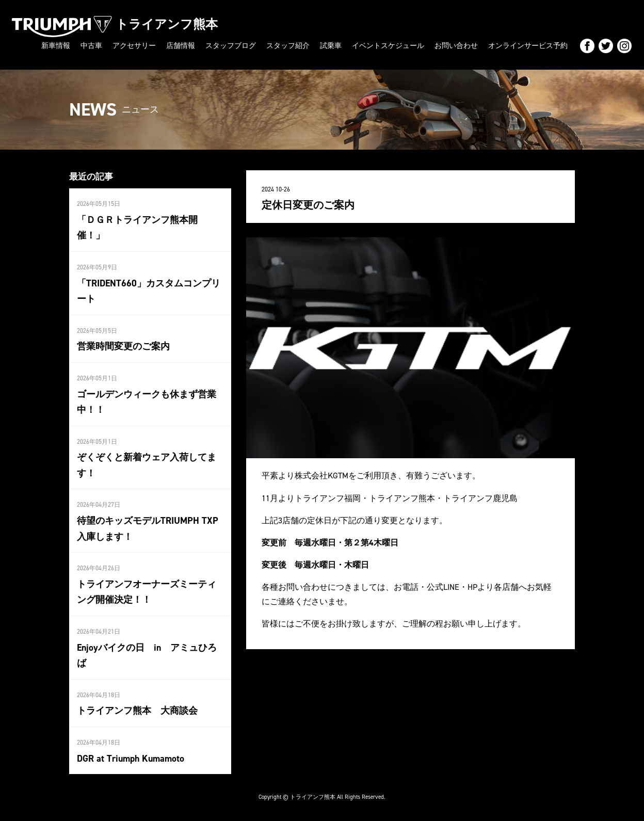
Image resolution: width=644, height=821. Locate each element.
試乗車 (331, 46)
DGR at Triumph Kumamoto (131, 759)
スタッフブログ (231, 46)
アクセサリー (134, 46)
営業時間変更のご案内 (123, 346)
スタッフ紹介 (288, 46)
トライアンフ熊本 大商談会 (137, 711)
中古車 (91, 46)
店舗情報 (181, 46)
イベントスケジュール (388, 46)
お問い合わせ (456, 46)
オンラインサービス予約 (528, 46)
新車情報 (56, 46)
